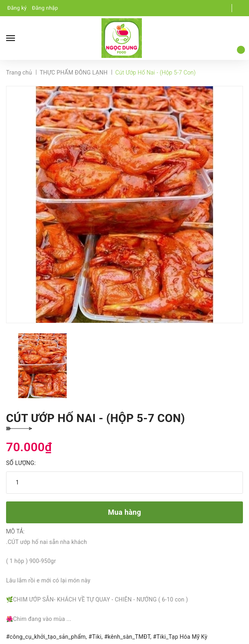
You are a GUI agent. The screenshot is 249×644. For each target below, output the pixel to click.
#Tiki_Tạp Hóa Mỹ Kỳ (180, 637)
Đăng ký (17, 8)
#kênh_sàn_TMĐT (127, 637)
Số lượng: (21, 463)
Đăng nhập (45, 8)
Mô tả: (15, 531)
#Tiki (95, 637)
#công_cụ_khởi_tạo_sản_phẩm (46, 637)
